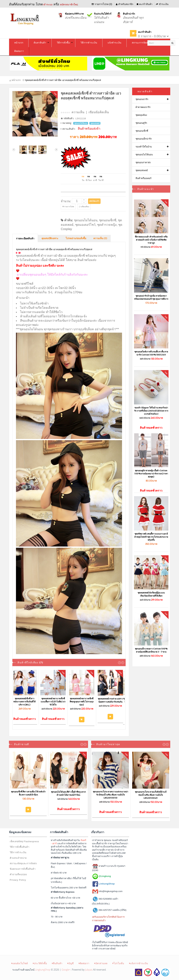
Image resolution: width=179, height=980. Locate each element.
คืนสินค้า (57, 963)
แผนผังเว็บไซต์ (20, 963)
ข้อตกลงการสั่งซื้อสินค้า (23, 869)
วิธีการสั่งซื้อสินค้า (20, 847)
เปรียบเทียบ (84, 207)
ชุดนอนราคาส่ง (143, 162)
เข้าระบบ (47, 4)
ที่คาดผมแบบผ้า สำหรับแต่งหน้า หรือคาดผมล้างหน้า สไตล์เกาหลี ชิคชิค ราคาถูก (151, 240)
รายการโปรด (68, 207)
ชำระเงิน (162, 4)
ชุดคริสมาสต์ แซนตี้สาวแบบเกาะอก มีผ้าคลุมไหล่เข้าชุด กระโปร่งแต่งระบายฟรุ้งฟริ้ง (151, 537)
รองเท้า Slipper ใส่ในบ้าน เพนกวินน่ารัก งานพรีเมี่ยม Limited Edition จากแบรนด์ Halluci (151, 411)
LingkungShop (43, 970)
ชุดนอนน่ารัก (142, 99)
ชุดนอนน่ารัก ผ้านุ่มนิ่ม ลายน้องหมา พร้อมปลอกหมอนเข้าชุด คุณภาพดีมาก (151, 297)
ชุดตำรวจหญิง (107, 225)
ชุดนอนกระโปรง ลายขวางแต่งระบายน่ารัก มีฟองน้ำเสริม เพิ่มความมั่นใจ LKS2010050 (111, 795)
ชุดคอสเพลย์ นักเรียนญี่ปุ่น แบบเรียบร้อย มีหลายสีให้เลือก (151, 594)
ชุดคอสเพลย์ (142, 170)
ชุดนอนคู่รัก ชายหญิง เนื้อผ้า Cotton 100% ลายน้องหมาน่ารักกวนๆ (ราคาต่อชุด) (151, 474)
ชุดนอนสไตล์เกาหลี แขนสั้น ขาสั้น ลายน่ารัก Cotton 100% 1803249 (151, 353)
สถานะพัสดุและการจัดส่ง (23, 863)
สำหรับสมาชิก (125, 4)
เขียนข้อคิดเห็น (99, 112)
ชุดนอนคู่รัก (141, 123)
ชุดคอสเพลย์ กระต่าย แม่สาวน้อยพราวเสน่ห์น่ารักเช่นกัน (112, 700)
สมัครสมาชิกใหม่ (69, 4)
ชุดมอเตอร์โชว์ (85, 225)
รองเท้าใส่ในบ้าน (144, 147)
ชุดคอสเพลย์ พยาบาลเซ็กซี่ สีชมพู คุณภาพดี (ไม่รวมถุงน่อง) (83, 702)
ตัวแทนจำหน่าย (18, 858)
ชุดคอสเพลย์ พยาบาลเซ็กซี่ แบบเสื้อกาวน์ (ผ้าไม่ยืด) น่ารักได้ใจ (54, 702)
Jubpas (89, 970)
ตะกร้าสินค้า (145, 4)
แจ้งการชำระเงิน (139, 963)
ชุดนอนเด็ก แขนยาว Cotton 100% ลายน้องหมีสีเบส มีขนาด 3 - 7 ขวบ (151, 650)
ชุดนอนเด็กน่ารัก (144, 139)
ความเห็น (78, 112)
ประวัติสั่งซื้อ (40, 963)
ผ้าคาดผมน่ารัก (143, 107)
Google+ (66, 970)
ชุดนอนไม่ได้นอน (86, 220)
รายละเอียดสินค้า (25, 239)
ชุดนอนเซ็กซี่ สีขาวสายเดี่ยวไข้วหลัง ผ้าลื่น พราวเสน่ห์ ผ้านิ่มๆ (28, 793)
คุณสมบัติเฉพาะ (50, 238)
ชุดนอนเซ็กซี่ (108, 220)
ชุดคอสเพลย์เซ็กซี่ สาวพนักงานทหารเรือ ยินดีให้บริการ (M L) (26, 702)
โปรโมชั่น (118, 963)
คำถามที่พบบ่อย (18, 874)
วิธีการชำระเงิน (18, 852)
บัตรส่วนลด (101, 963)
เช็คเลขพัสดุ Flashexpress (24, 841)
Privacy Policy (18, 880)
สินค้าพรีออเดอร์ (143, 178)
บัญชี (71, 963)
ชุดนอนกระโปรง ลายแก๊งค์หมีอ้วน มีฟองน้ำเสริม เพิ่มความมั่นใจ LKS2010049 (151, 795)
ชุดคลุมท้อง (141, 115)
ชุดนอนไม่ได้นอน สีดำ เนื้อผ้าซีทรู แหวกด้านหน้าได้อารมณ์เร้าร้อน (68, 793)
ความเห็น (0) (100, 238)
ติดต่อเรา (84, 963)
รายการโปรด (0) (102, 4)
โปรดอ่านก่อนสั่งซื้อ (76, 238)
